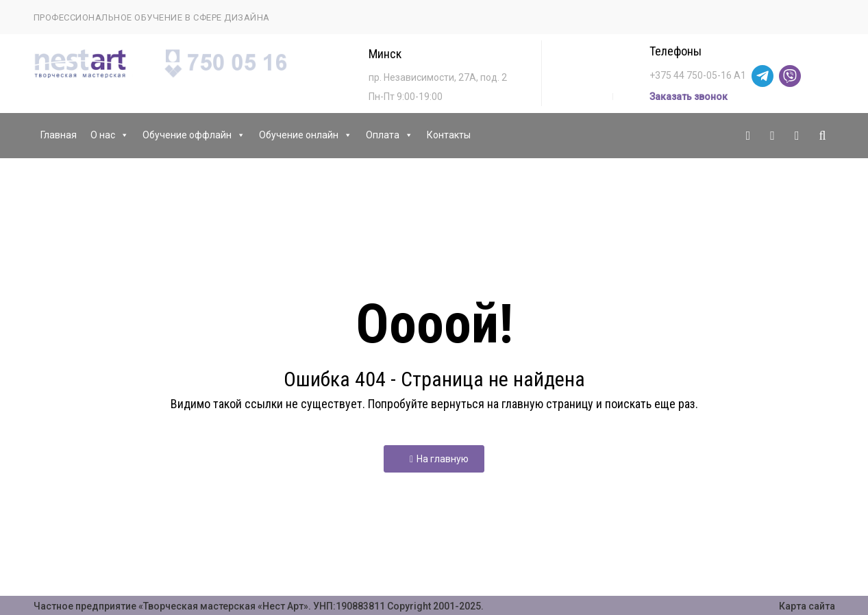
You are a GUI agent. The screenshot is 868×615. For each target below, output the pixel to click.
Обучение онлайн (306, 135)
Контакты (449, 135)
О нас (110, 135)
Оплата (389, 135)
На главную (439, 459)
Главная (59, 135)
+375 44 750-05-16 (691, 75)
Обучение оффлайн (194, 135)
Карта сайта (807, 606)
